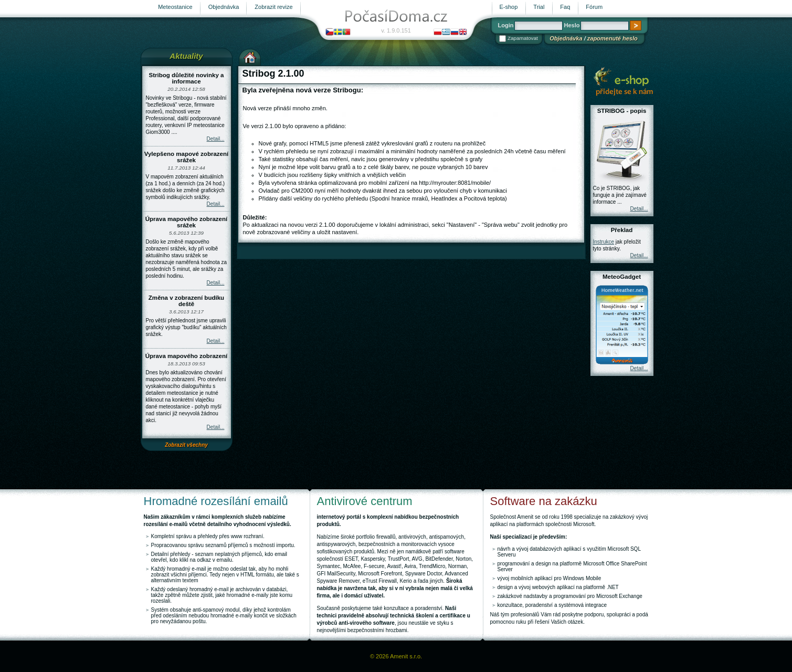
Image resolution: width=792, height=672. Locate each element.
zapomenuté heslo (613, 38)
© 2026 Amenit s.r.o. (396, 656)
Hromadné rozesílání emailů (216, 501)
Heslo (572, 25)
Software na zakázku (544, 501)
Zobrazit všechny (186, 445)
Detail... (216, 139)
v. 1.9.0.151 (396, 30)
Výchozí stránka (250, 56)
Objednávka (566, 38)
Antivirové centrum (365, 501)
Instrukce (604, 242)
